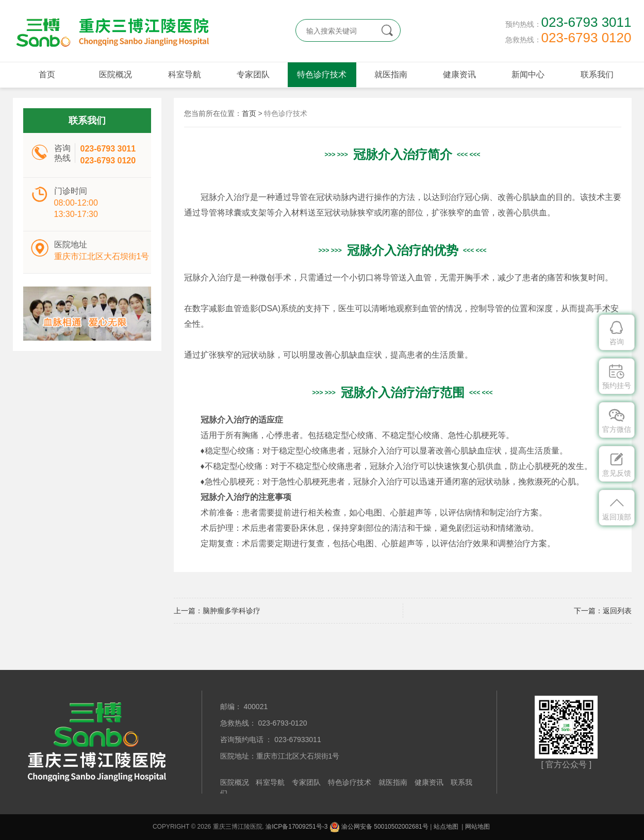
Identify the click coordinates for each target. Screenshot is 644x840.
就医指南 (391, 74)
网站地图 (477, 827)
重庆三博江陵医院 (111, 31)
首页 (47, 74)
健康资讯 (459, 74)
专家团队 (253, 74)
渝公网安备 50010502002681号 (379, 827)
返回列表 (617, 611)
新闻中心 (528, 74)
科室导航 (185, 74)
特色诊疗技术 (322, 74)
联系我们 (597, 74)
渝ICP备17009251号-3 (296, 827)
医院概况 (115, 74)
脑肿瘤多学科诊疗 (232, 611)
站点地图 (446, 827)
